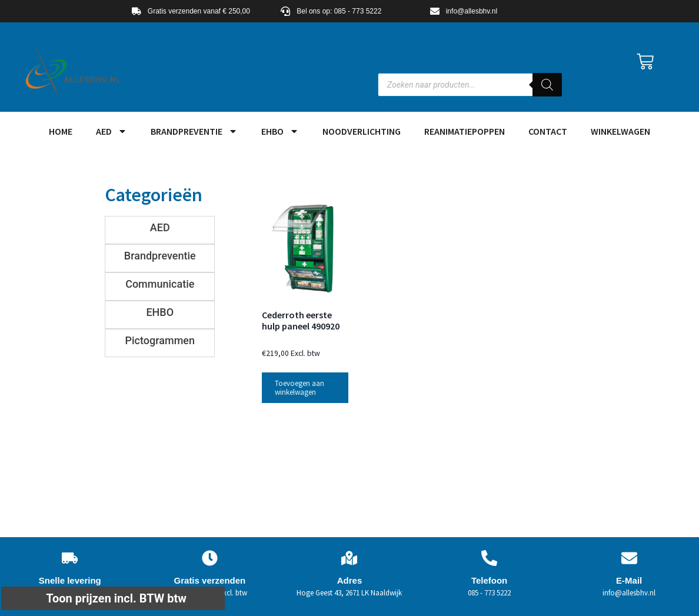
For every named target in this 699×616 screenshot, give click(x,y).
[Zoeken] (547, 85)
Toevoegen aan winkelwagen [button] (299, 388)
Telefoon (489, 580)
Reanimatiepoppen (465, 131)
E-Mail (629, 580)
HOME (61, 131)
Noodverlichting (362, 131)
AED (111, 131)
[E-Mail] (629, 558)
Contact (548, 131)
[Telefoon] (489, 558)
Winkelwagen (620, 131)
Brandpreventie (194, 131)
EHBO (280, 131)
